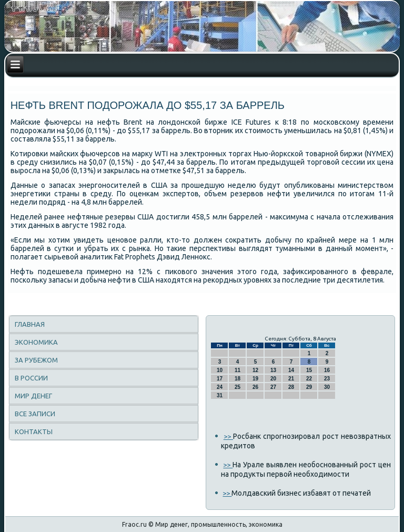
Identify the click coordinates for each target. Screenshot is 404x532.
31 (220, 395)
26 (255, 387)
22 (309, 379)
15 (309, 370)
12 (255, 370)
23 (327, 379)
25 (238, 387)
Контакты (34, 431)
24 (220, 387)
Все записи (35, 414)
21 (291, 379)
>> (228, 436)
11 (238, 370)
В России (31, 378)
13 (273, 370)
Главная (30, 324)
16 (327, 370)
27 (273, 387)
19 (255, 379)
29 (309, 387)
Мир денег (33, 396)
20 (273, 379)
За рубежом (36, 360)
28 (291, 387)
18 (238, 379)
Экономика (36, 342)
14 (291, 370)
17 (220, 379)
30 (327, 387)
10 (220, 370)
